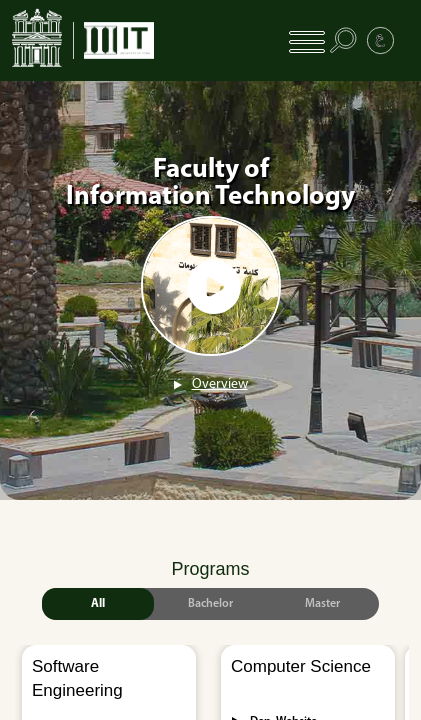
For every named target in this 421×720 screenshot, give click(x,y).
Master (322, 604)
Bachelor (210, 604)
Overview (220, 384)
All (98, 604)
